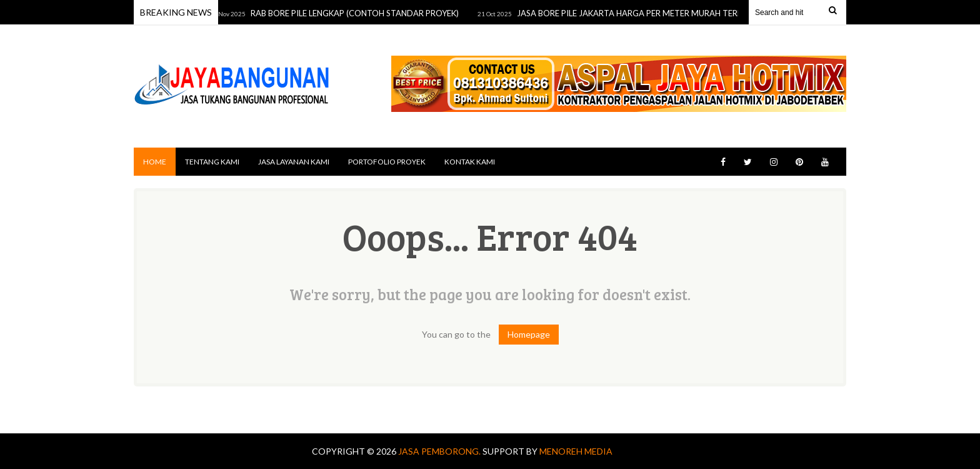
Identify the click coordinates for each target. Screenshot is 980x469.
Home (155, 162)
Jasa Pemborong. (440, 451)
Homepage (529, 334)
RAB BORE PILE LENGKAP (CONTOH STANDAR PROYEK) (358, 13)
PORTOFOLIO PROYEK (387, 162)
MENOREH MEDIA (576, 451)
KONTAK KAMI (470, 162)
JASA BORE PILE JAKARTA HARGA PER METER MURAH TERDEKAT (643, 13)
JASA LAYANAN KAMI (294, 162)
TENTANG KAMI (212, 162)
